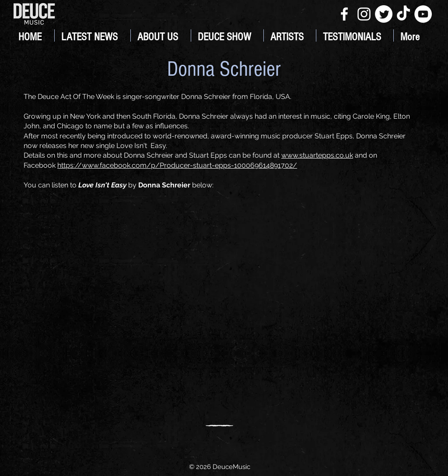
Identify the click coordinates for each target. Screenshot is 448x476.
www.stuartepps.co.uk (317, 155)
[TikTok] (403, 14)
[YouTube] (423, 14)
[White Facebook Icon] (344, 14)
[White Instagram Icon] (364, 14)
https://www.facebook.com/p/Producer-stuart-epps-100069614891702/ (177, 165)
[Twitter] (384, 14)
